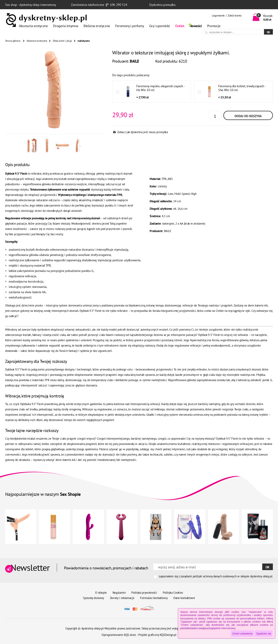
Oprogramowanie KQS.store (119, 635)
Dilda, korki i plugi (62, 41)
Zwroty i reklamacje (122, 598)
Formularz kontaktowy (154, 598)
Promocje (214, 26)
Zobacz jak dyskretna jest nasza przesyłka (142, 132)
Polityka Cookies (173, 593)
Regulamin (119, 593)
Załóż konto (235, 15)
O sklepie (101, 593)
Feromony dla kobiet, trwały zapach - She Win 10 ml (242, 88)
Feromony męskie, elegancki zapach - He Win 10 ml (160, 88)
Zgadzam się (264, 633)
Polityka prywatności (144, 593)
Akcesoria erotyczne (33, 26)
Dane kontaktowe (184, 598)
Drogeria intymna (66, 26)
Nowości (196, 26)
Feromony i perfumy (130, 26)
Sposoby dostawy (94, 598)
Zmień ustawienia (242, 633)
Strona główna (13, 41)
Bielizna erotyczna (97, 26)
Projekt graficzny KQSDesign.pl (157, 635)
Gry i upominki (160, 26)
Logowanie (218, 15)
